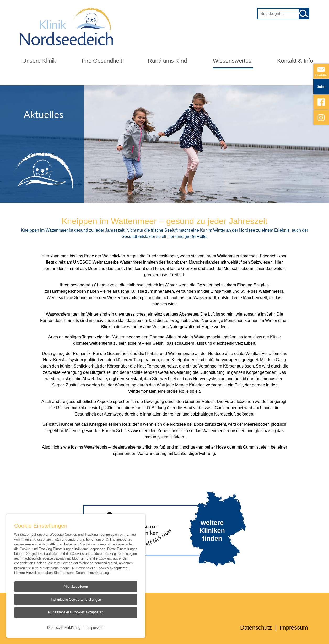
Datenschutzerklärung (93, 573)
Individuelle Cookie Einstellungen (76, 599)
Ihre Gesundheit (102, 61)
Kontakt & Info (295, 61)
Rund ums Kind (167, 61)
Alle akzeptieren (76, 586)
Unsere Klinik (39, 61)
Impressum (96, 627)
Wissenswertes (232, 61)
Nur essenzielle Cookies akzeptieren (76, 612)
